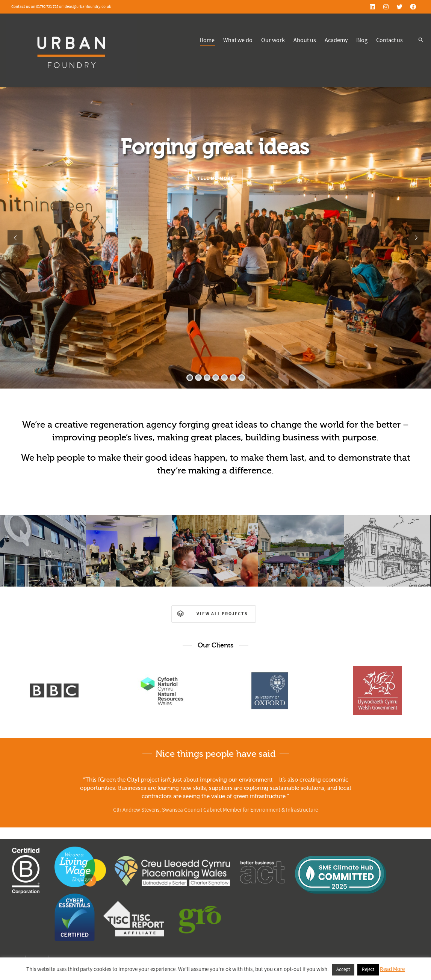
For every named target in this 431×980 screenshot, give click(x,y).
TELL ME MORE (215, 178)
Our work (273, 40)
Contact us (389, 40)
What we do (238, 40)
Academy (336, 40)
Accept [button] (343, 969)
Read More (392, 969)
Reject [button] (368, 969)
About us (305, 40)
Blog (362, 40)
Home (207, 41)
